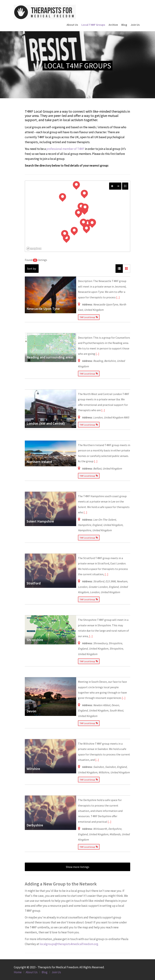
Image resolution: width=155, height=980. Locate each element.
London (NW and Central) (46, 423)
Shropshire (35, 640)
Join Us (135, 25)
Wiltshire (33, 769)
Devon (31, 711)
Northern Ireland (39, 462)
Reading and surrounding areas (50, 357)
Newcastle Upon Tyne (43, 309)
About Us (72, 25)
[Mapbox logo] (34, 249)
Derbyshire (35, 825)
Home (18, 972)
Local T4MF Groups (93, 25)
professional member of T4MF (65, 149)
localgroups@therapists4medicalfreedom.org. (69, 944)
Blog (124, 25)
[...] (118, 297)
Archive (113, 25)
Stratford (34, 583)
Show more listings (78, 867)
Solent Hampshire (40, 521)
